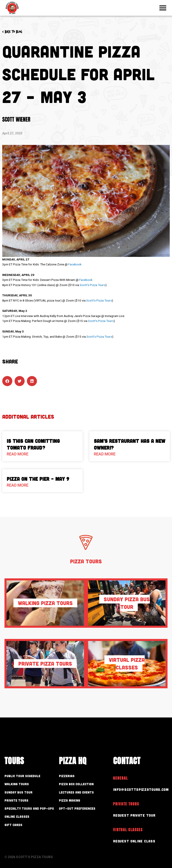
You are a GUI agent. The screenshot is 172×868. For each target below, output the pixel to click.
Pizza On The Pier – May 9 (38, 479)
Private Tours (16, 800)
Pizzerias (67, 776)
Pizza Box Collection (76, 784)
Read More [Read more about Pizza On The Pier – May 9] (18, 485)
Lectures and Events (76, 792)
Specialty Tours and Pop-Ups (29, 808)
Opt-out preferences (77, 808)
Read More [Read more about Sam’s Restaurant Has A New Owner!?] (105, 454)
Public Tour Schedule (22, 776)
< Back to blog (12, 32)
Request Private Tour (133, 814)
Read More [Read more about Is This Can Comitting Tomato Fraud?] (18, 454)
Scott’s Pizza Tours (93, 285)
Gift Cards (13, 825)
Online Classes (17, 817)
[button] (7, 381)
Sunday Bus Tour (18, 792)
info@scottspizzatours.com (139, 789)
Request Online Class (133, 840)
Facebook (75, 264)
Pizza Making (70, 800)
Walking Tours (17, 784)
